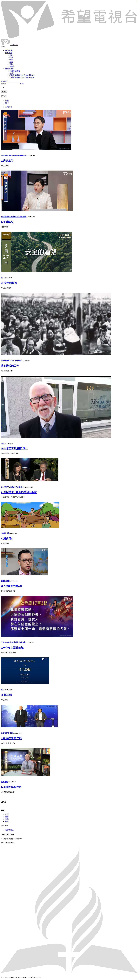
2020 (3, 443)
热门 (7, 103)
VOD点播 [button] (9, 53)
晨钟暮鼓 (4, 782)
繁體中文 (4, 81)
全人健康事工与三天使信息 (11, 361)
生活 (7, 815)
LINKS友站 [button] (9, 69)
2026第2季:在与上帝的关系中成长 (14, 155)
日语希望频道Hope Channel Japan (22, 77)
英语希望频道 (15, 71)
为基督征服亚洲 (7, 733)
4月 (2, 690)
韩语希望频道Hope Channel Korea (22, 75)
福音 (7, 821)
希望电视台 (9, 830)
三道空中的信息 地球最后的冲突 (13, 642)
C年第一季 (5, 533)
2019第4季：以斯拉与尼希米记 (13, 487)
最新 (7, 101)
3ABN (12, 73)
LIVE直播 (9, 50)
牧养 (7, 819)
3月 (2, 278)
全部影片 (9, 107)
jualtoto (137, 1)
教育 (7, 817)
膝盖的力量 (5, 581)
